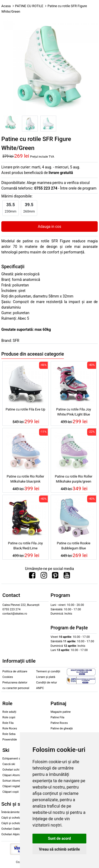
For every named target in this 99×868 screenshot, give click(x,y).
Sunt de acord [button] (59, 838)
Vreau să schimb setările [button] (59, 849)
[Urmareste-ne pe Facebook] (32, 577)
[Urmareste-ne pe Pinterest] (55, 577)
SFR (16, 341)
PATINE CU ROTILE (29, 6)
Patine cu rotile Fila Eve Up (25, 409)
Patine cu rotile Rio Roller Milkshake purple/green (74, 479)
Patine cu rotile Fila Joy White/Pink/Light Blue (74, 412)
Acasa (6, 6)
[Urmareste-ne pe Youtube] (67, 577)
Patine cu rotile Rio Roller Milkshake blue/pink (25, 479)
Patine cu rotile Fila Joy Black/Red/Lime (25, 546)
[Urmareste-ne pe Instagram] (44, 577)
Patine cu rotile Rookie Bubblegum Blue (74, 546)
